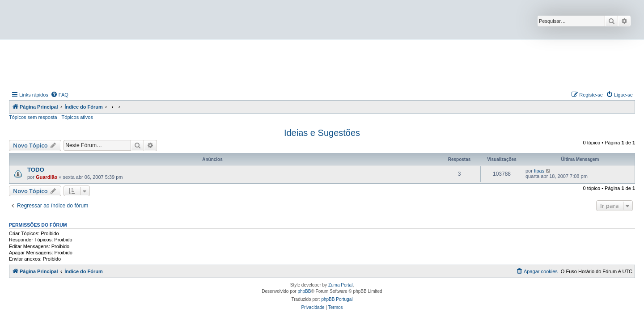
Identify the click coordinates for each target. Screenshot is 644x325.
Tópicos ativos (77, 117)
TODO (36, 170)
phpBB (304, 291)
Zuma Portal (340, 285)
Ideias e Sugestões (322, 133)
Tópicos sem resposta (33, 117)
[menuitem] (59, 95)
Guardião (47, 177)
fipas (539, 171)
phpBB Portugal (337, 299)
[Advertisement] (322, 64)
